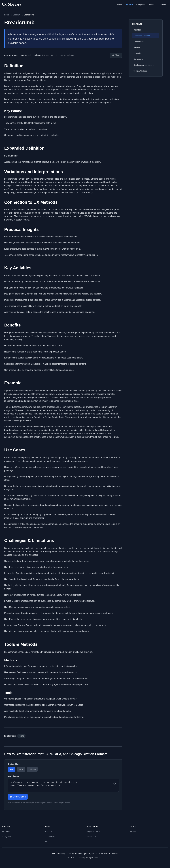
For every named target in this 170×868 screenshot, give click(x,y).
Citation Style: (14, 764)
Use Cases (138, 59)
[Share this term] (116, 55)
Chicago (32, 769)
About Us (48, 831)
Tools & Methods (140, 71)
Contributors (50, 837)
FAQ (46, 841)
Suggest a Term (94, 831)
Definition (137, 30)
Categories (141, 5)
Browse (129, 5)
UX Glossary (12, 4)
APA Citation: (13, 776)
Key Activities (139, 42)
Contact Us (92, 837)
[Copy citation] (114, 783)
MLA (21, 769)
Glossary (17, 15)
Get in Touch (135, 831)
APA (11, 769)
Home (120, 5)
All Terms (6, 831)
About (152, 5)
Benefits (137, 47)
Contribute (162, 5)
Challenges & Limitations (144, 65)
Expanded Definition (142, 36)
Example (137, 53)
